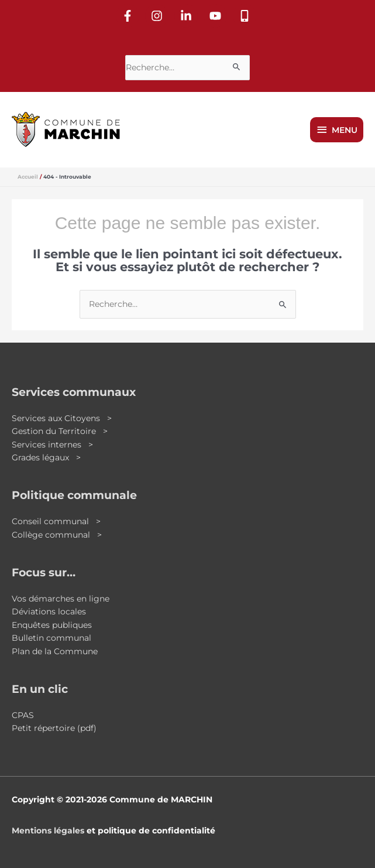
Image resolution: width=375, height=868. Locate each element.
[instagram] (159, 16)
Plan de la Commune (55, 651)
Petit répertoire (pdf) (54, 728)
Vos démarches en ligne (61, 599)
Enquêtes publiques (52, 625)
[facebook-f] (129, 16)
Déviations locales (49, 611)
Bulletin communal (51, 638)
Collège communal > (57, 535)
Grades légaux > (46, 457)
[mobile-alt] (246, 16)
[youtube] (217, 16)
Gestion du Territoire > (60, 431)
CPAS (23, 715)
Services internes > (52, 445)
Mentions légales (48, 831)
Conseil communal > (56, 521)
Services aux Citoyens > (62, 418)
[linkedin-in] (188, 16)
